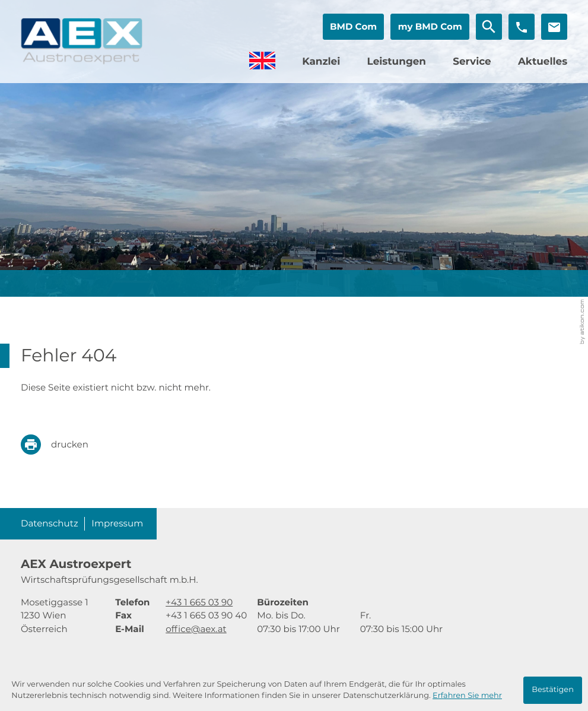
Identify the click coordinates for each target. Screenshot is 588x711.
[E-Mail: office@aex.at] (554, 27)
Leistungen (396, 62)
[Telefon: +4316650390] (199, 603)
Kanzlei (321, 62)
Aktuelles (543, 62)
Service (472, 62)
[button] (353, 27)
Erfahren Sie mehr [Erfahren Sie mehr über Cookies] (467, 696)
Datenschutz (50, 523)
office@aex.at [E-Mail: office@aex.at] (196, 629)
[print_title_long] (63, 445)
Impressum (117, 523)
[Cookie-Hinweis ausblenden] (553, 690)
